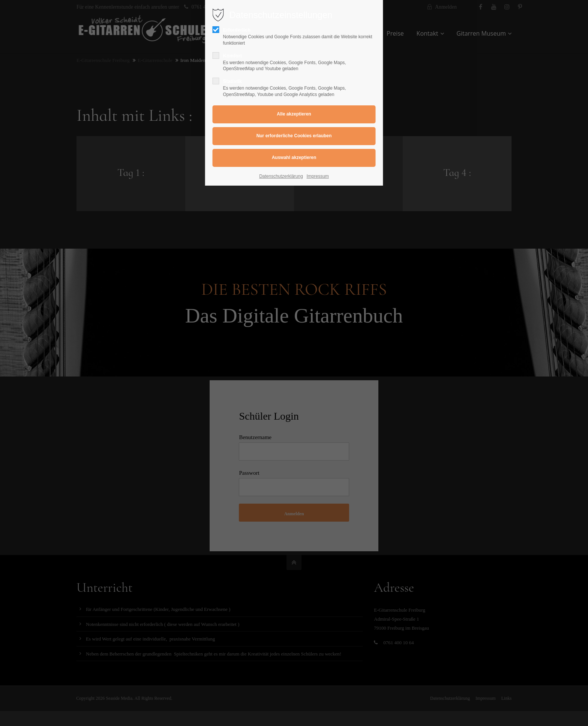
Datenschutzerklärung (281, 176)
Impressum (318, 176)
